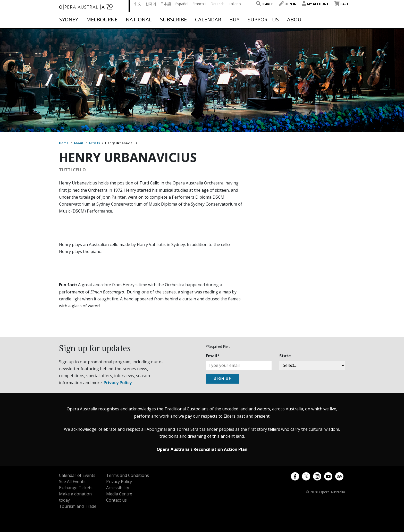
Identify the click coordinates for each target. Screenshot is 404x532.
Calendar (208, 20)
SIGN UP (223, 378)
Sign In (288, 4)
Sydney (69, 20)
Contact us (116, 500)
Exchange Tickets (76, 488)
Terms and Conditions (128, 475)
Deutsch (217, 4)
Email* (213, 356)
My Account (315, 4)
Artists (94, 143)
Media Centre (119, 494)
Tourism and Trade (78, 506)
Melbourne (102, 20)
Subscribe (173, 20)
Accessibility (118, 488)
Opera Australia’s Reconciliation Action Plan (202, 449)
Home (64, 143)
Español (182, 4)
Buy (234, 20)
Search (265, 4)
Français (199, 4)
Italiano (235, 4)
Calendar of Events (77, 475)
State (285, 356)
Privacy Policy (118, 383)
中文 (138, 4)
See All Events (72, 482)
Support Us (263, 20)
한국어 (151, 4)
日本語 (166, 4)
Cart (342, 4)
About (296, 20)
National (139, 20)
